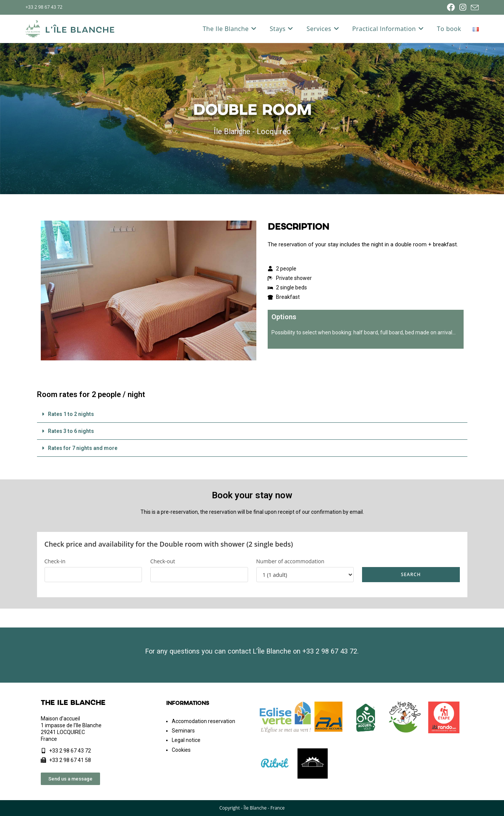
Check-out (163, 561)
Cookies (181, 750)
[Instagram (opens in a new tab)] (463, 7)
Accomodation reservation (203, 721)
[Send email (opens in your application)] (474, 8)
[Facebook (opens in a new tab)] (451, 7)
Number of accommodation (290, 561)
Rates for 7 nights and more (83, 448)
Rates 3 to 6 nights (71, 431)
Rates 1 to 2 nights (71, 414)
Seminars (183, 731)
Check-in (55, 561)
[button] (252, 414)
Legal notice (186, 740)
